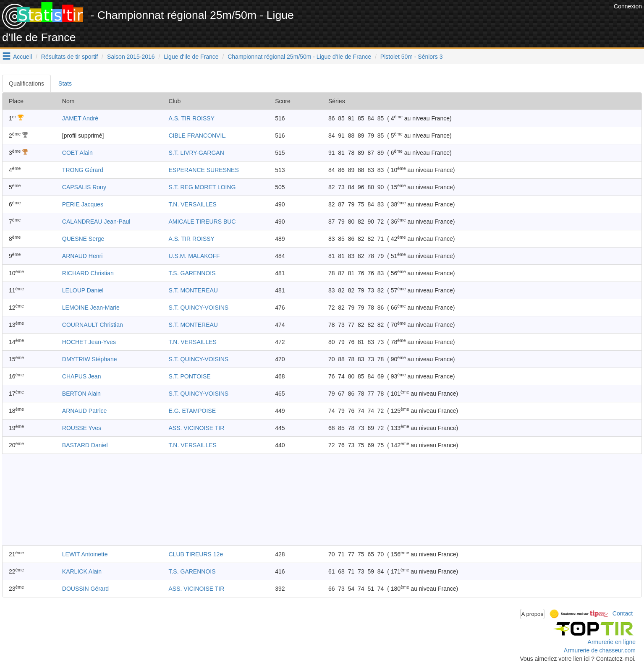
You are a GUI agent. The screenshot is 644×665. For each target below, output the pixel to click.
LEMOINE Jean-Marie (91, 308)
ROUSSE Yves (82, 428)
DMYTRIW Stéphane (90, 359)
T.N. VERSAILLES (192, 204)
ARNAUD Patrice (85, 411)
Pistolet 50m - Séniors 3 (412, 57)
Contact (623, 613)
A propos (533, 614)
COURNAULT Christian (93, 325)
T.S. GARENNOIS (192, 273)
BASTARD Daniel (85, 445)
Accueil (22, 57)
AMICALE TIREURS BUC (202, 222)
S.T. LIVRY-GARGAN (196, 153)
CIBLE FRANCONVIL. (197, 136)
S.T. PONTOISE (189, 376)
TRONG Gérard (83, 170)
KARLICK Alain (82, 571)
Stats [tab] (65, 83)
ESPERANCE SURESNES (203, 170)
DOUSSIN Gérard (85, 589)
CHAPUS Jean (82, 376)
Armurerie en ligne (612, 642)
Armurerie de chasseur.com (600, 650)
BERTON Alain (81, 394)
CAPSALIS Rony (84, 187)
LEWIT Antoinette (85, 554)
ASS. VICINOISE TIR (196, 428)
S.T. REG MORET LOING (202, 187)
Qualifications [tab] (26, 83)
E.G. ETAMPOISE (192, 411)
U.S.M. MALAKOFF (194, 256)
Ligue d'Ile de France (191, 57)
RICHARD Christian (88, 273)
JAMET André (80, 118)
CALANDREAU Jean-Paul (96, 222)
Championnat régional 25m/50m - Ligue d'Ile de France (299, 57)
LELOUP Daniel (83, 290)
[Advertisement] (459, 21)
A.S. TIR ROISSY (191, 118)
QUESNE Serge (83, 239)
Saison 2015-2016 (131, 57)
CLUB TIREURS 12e (196, 554)
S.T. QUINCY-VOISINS (198, 308)
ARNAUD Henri (82, 256)
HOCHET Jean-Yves (89, 342)
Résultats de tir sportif (69, 57)
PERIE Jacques (83, 204)
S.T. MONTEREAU (193, 290)
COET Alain (77, 153)
